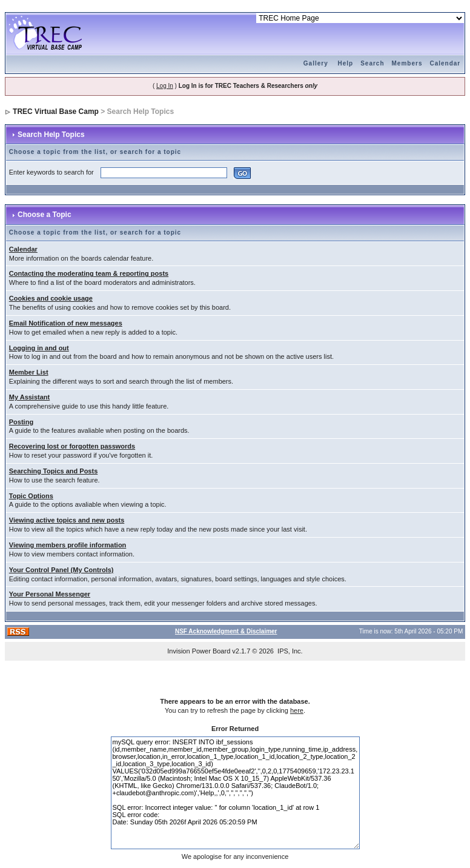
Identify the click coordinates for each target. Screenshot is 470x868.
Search (372, 63)
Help (346, 63)
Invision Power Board (199, 651)
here (297, 710)
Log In (165, 86)
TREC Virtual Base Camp (56, 112)
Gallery (316, 63)
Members (407, 63)
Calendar (445, 63)
